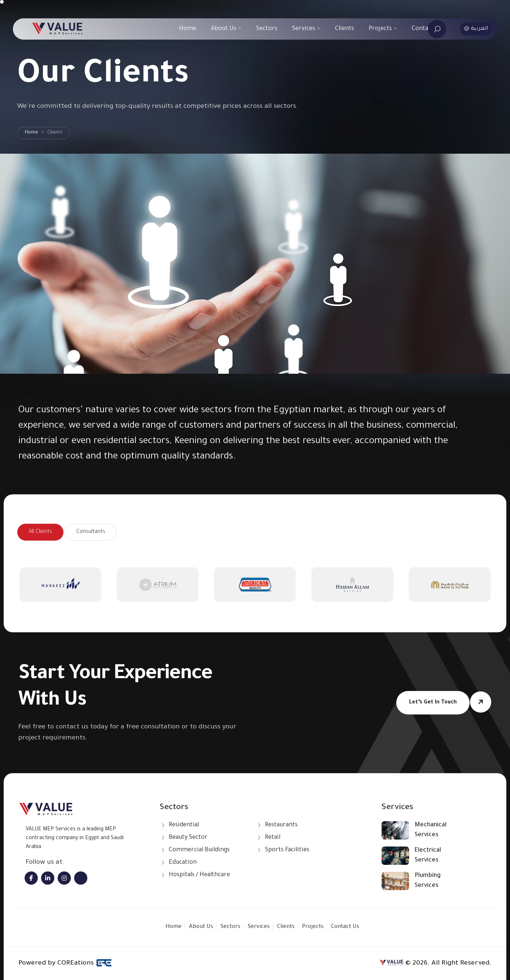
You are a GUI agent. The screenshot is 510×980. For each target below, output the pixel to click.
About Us (226, 29)
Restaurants (281, 825)
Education (183, 863)
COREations (85, 963)
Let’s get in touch (433, 703)
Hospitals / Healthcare (199, 875)
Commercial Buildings (199, 850)
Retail (273, 838)
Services (306, 29)
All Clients (40, 532)
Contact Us (427, 29)
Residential (184, 825)
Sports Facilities (287, 850)
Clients (345, 29)
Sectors (267, 29)
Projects (383, 29)
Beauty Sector (188, 838)
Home (188, 29)
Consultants (91, 532)
